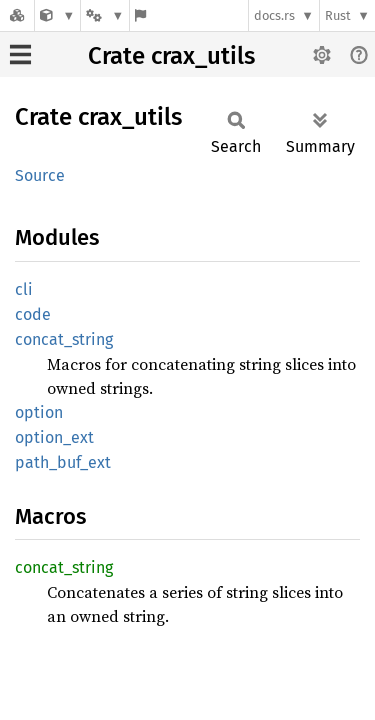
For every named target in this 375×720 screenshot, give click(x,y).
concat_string (64, 339)
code (33, 314)
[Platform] (105, 15)
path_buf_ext (63, 462)
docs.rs (274, 15)
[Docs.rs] (17, 15)
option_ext (54, 437)
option (39, 412)
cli (24, 289)
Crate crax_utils (171, 56)
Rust (338, 15)
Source (40, 175)
